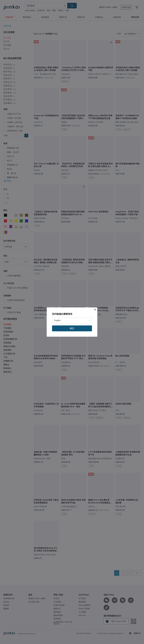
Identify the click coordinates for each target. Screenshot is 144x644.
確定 (72, 328)
